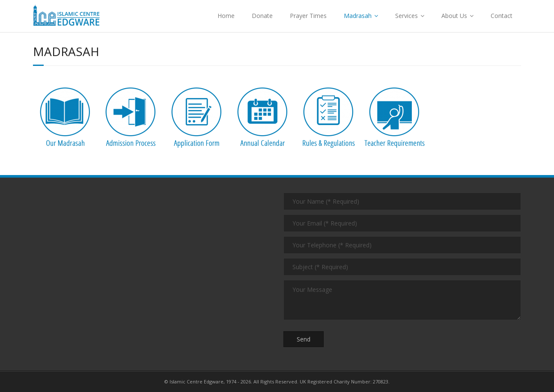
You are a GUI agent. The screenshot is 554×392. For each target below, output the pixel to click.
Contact (502, 16)
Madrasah (358, 16)
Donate (262, 16)
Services (407, 16)
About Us (454, 16)
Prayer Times (308, 16)
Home (226, 16)
